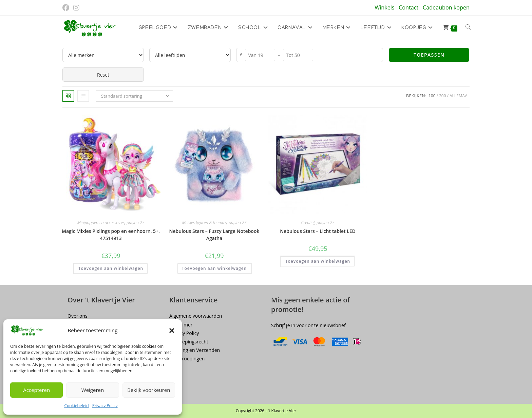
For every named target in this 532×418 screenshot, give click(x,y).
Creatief (308, 223)
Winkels (384, 7)
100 (432, 96)
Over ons (78, 316)
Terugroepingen (187, 359)
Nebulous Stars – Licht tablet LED (318, 231)
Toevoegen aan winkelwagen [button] (111, 268)
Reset (103, 75)
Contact (408, 7)
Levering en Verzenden (195, 350)
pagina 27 (135, 223)
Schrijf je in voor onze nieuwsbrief (308, 325)
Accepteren (36, 390)
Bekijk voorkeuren (149, 390)
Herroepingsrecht (189, 342)
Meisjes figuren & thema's (205, 223)
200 (443, 96)
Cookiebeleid (76, 406)
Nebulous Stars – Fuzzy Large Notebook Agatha (214, 235)
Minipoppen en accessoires (101, 223)
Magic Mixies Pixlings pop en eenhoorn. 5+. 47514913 (111, 235)
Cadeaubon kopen (446, 7)
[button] (172, 331)
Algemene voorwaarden (196, 316)
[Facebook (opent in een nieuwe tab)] (67, 8)
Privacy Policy (105, 406)
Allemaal (460, 96)
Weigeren (93, 390)
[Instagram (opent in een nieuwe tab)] (76, 8)
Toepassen (429, 55)
